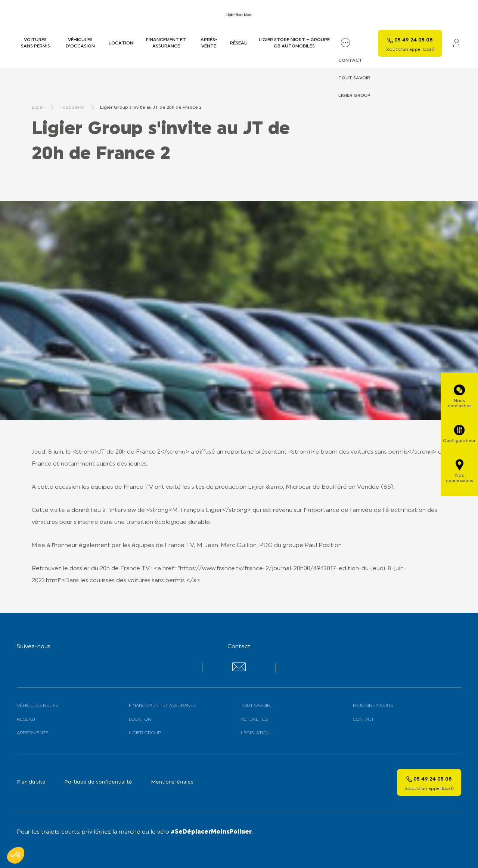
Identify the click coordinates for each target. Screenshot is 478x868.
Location (121, 43)
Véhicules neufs (37, 706)
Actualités (254, 720)
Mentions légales (172, 782)
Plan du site (31, 782)
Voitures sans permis (35, 43)
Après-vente (209, 43)
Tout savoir (256, 706)
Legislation (255, 733)
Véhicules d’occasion (80, 43)
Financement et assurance (166, 43)
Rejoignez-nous (373, 706)
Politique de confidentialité (98, 782)
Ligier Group (145, 733)
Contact (363, 720)
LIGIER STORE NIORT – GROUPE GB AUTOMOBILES (294, 43)
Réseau (239, 43)
